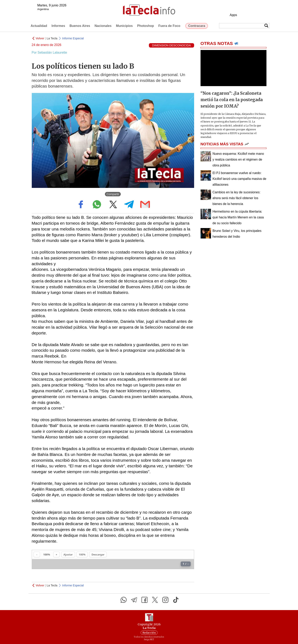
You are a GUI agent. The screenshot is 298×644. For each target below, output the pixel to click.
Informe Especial (73, 38)
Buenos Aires (80, 26)
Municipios (124, 26)
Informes (58, 26)
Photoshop (145, 26)
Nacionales (103, 26)
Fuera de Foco (169, 26)
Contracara (197, 26)
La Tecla (52, 38)
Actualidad (39, 26)
